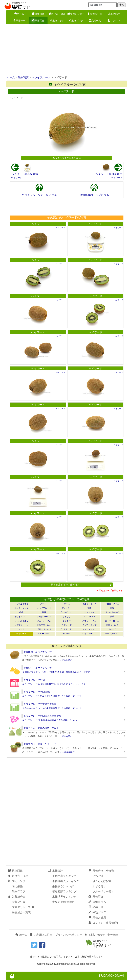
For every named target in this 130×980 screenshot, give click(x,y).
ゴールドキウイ (112, 612)
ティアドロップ (89, 625)
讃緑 (112, 617)
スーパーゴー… (112, 621)
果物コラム (57, 21)
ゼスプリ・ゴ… (21, 625)
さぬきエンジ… (21, 617)
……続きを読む (65, 660)
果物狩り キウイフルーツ (38, 668)
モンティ (67, 634)
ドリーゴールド (44, 629)
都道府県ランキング (64, 891)
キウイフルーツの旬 (34, 680)
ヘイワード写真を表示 (25, 174)
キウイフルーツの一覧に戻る (39, 195)
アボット (44, 604)
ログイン (114, 21)
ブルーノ (112, 629)
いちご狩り (99, 876)
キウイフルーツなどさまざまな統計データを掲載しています (52, 696)
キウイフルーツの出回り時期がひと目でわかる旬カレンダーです (54, 684)
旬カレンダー (76, 14)
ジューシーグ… (44, 621)
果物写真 (38, 21)
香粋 (89, 608)
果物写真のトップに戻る (94, 195)
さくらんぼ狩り (102, 881)
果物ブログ (76, 21)
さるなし (67, 617)
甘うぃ (67, 604)
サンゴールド (89, 617)
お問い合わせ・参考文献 (101, 935)
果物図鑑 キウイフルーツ (38, 652)
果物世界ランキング (64, 897)
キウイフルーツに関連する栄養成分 (42, 716)
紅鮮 (112, 608)
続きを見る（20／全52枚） (81, 585)
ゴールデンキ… (89, 612)
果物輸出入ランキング (66, 881)
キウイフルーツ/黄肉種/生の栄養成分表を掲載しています (50, 720)
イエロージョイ (21, 608)
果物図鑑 (38, 14)
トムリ (21, 629)
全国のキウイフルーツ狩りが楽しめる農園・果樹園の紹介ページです (56, 672)
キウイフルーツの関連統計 (38, 692)
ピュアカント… (67, 629)
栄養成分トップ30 (23, 907)
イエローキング (89, 604)
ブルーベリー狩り (103, 891)
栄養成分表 (95, 14)
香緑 (44, 612)
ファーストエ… (89, 629)
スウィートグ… (89, 621)
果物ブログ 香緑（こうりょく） (41, 744)
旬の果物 (17, 886)
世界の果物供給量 (63, 902)
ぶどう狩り (99, 886)
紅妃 (21, 612)
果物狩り (19, 21)
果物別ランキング (63, 886)
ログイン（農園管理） (104, 923)
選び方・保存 (57, 14)
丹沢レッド (67, 625)
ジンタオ (67, 621)
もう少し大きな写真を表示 (67, 158)
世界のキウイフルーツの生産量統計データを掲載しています (52, 708)
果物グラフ (19, 891)
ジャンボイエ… (21, 621)
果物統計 (114, 14)
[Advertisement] (65, 50)
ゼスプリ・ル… (44, 625)
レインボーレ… (89, 634)
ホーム (19, 14)
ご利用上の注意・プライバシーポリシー (56, 935)
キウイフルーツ (41, 77)
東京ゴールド (112, 625)
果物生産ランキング (64, 876)
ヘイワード (17, 178)
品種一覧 (95, 21)
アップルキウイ (21, 604)
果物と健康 (97, 918)
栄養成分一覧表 (21, 912)
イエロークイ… (112, 604)
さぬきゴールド (44, 617)
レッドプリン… (112, 634)
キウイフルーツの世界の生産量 (40, 704)
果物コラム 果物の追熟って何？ (41, 728)
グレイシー (67, 608)
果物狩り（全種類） (103, 871)
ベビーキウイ (44, 634)
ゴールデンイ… (67, 612)
